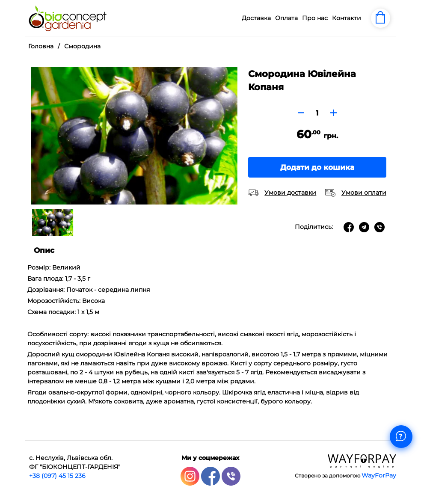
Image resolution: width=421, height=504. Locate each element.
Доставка (256, 18)
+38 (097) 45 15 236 (57, 476)
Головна (41, 46)
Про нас (315, 18)
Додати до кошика (317, 167)
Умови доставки (290, 193)
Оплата (286, 18)
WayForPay (379, 475)
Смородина (82, 46)
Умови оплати (364, 193)
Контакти (347, 18)
